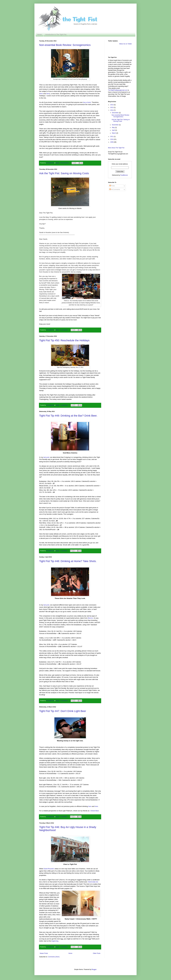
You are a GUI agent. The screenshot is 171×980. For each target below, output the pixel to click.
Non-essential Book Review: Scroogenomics (65, 45)
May (114, 128)
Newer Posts (44, 953)
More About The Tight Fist (116, 148)
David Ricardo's (49, 869)
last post (46, 457)
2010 (112, 139)
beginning (55, 941)
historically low (93, 882)
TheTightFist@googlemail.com (118, 90)
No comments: (65, 163)
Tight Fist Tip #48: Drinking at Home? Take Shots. (68, 561)
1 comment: (64, 551)
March (114, 133)
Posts (112, 186)
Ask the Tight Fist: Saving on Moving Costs (64, 173)
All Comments (115, 189)
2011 (112, 137)
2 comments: (64, 330)
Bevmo (90, 618)
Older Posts (97, 953)
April (114, 130)
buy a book (87, 102)
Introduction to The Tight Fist (56, 34)
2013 (112, 107)
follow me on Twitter (126, 44)
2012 (112, 110)
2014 (112, 105)
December (115, 113)
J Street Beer (94, 811)
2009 (112, 142)
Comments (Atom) (54, 957)
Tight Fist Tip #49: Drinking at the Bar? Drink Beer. (68, 416)
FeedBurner (124, 175)
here (41, 94)
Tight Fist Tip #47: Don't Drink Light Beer (63, 711)
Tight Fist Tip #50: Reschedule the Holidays (64, 340)
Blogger (94, 969)
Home (39, 34)
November (115, 125)
